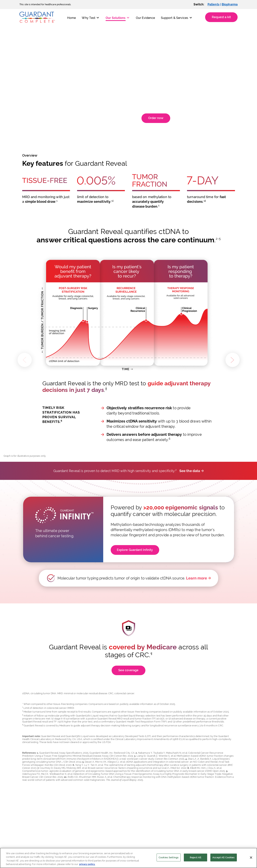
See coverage (128, 670)
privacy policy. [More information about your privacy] (87, 864)
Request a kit (221, 17)
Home (71, 18)
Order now (156, 118)
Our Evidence (145, 18)
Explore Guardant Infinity (135, 550)
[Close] (251, 858)
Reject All (196, 857)
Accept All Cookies (223, 857)
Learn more (197, 578)
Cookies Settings (169, 857)
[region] (128, 858)
